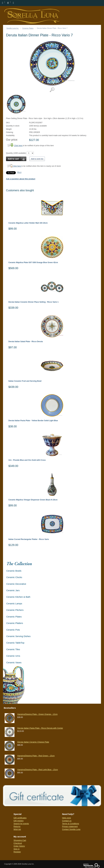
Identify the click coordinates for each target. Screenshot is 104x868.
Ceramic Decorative (16, 584)
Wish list (17, 829)
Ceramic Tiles (13, 649)
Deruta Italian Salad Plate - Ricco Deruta (26, 342)
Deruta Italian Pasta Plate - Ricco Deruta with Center (40, 728)
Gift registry (19, 821)
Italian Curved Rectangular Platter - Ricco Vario (29, 539)
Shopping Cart (20, 840)
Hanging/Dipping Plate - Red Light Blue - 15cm (38, 770)
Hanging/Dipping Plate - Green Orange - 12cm (37, 714)
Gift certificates (20, 818)
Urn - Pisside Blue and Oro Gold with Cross (27, 460)
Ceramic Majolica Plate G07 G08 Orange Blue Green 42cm (33, 263)
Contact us (67, 821)
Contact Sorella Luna (71, 829)
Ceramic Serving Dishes (18, 636)
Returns (17, 826)
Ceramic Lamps (14, 603)
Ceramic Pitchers (15, 610)
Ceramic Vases (14, 662)
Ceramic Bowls (14, 571)
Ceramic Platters (15, 623)
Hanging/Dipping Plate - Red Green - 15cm (36, 756)
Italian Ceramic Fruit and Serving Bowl (25, 381)
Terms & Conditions (71, 824)
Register (17, 852)
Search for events (21, 824)
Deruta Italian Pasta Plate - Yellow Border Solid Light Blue (33, 421)
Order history (19, 846)
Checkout (18, 843)
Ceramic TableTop (15, 643)
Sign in (17, 849)
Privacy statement (70, 826)
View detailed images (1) (52, 90)
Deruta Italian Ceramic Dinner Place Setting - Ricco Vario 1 (33, 302)
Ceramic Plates (28, 28)
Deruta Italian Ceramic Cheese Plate (33, 742)
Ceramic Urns (13, 656)
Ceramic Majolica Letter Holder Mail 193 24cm (28, 223)
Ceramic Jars (13, 590)
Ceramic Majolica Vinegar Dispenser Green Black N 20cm (33, 500)
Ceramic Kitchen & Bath (18, 597)
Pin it (19, 172)
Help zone (66, 818)
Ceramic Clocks (14, 577)
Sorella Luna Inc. (13, 28)
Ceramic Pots (13, 630)
